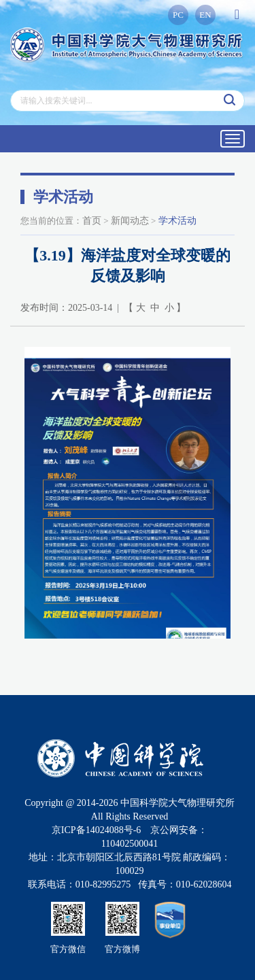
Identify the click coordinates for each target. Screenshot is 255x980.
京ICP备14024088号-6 (96, 830)
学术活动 (177, 221)
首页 (92, 221)
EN (205, 15)
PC (178, 15)
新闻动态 (130, 221)
